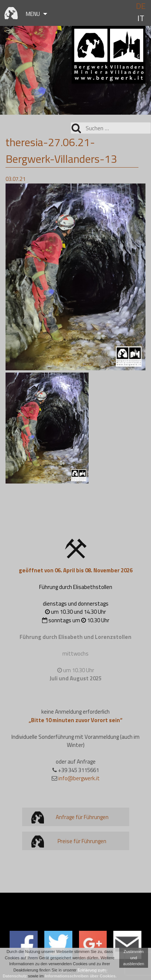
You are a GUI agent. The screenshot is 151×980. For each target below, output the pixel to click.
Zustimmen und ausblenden (134, 958)
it (141, 18)
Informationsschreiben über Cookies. (81, 976)
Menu (33, 14)
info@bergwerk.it (79, 778)
